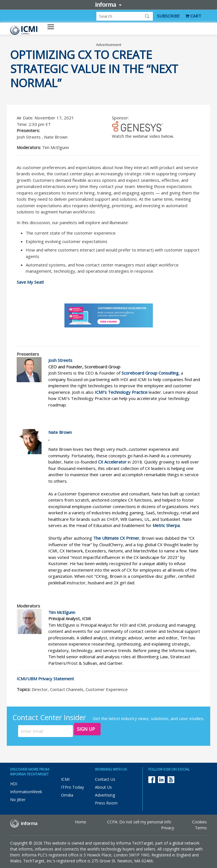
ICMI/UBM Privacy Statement (45, 679)
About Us (103, 787)
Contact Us (105, 779)
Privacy (168, 828)
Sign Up (86, 729)
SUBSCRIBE (168, 16)
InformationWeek (26, 792)
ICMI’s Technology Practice (121, 392)
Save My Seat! (30, 282)
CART (193, 16)
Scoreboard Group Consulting (150, 373)
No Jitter (18, 800)
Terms (201, 828)
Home (81, 822)
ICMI (65, 779)
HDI (14, 784)
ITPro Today (72, 787)
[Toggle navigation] (51, 27)
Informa (108, 5)
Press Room (106, 803)
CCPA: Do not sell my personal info (139, 822)
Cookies (199, 822)
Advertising (105, 795)
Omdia (67, 795)
